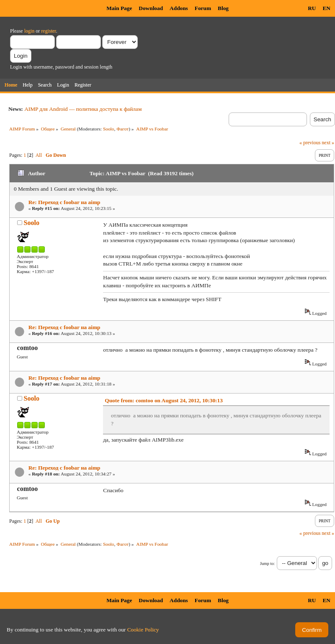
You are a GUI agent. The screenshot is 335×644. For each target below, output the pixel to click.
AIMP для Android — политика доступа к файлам (83, 109)
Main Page (119, 8)
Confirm (312, 630)
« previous (310, 143)
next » (328, 143)
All (39, 155)
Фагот (122, 129)
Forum (203, 8)
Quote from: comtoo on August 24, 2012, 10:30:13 (164, 400)
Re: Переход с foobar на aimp (64, 202)
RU (312, 8)
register (48, 31)
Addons (179, 8)
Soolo (109, 129)
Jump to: (267, 563)
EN (326, 8)
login (30, 31)
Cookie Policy (143, 630)
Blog (223, 8)
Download (151, 8)
